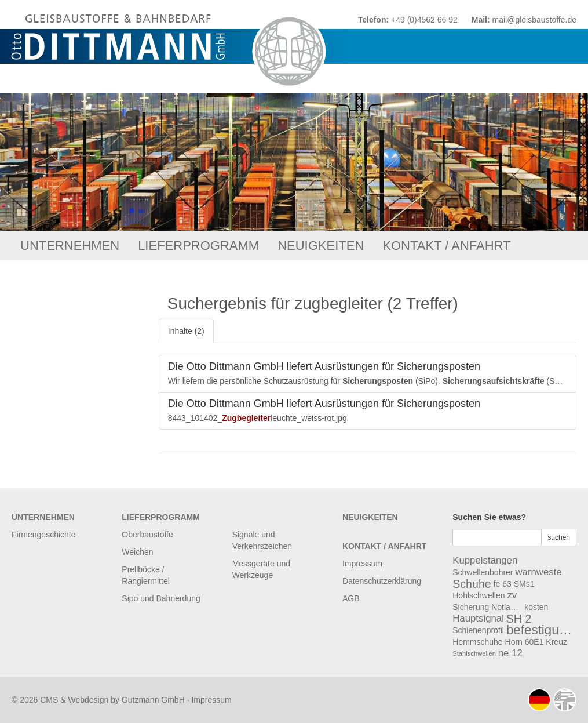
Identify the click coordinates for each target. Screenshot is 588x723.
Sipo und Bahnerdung (161, 598)
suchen (559, 537)
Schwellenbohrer (483, 572)
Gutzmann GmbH (153, 700)
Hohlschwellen (479, 595)
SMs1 (524, 584)
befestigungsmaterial (541, 630)
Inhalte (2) (186, 331)
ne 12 (510, 653)
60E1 (534, 642)
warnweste (538, 572)
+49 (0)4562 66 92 (424, 20)
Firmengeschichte (44, 535)
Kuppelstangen (485, 560)
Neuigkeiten (321, 246)
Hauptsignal (478, 618)
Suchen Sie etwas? (489, 517)
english (565, 700)
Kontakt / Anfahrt (446, 246)
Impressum (362, 564)
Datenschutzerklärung (382, 581)
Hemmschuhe (477, 642)
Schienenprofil (478, 630)
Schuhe (472, 584)
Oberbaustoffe (147, 535)
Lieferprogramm (198, 246)
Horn (514, 642)
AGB (351, 598)
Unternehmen (70, 246)
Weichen (137, 552)
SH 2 (519, 619)
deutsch (539, 700)
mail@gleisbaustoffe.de (534, 20)
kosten (536, 607)
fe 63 (503, 584)
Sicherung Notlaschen (487, 607)
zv (512, 595)
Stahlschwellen (474, 653)
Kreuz (556, 642)
